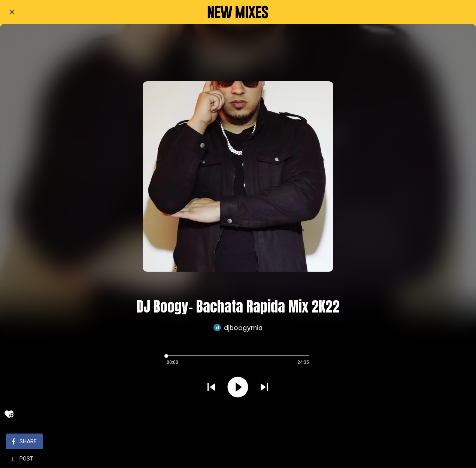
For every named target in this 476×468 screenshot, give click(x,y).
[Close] (12, 12)
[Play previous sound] (211, 388)
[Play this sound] (238, 388)
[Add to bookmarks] (9, 414)
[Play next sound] (264, 388)
